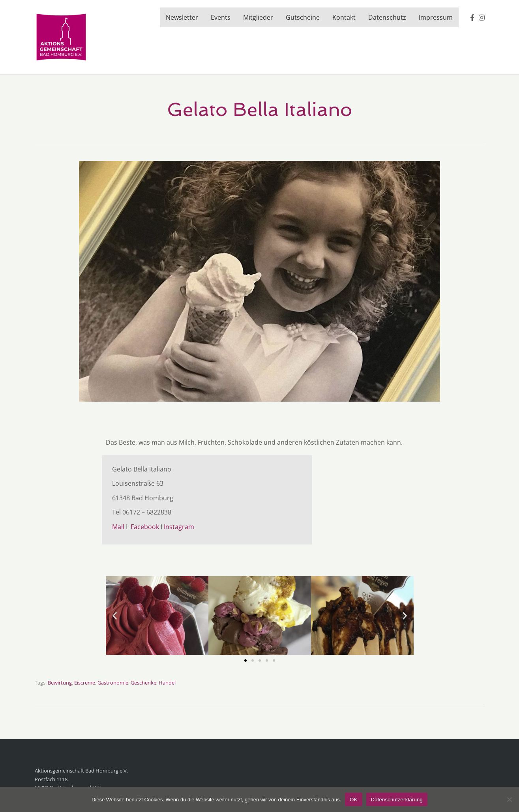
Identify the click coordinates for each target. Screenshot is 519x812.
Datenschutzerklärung (397, 800)
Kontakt (344, 17)
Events (221, 17)
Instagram (179, 527)
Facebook (144, 527)
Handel (167, 683)
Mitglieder (258, 17)
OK (353, 800)
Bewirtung (60, 683)
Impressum (436, 17)
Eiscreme (85, 683)
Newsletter (182, 17)
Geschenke (143, 683)
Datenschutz (387, 17)
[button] (115, 615)
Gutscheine (303, 17)
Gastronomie (113, 683)
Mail (118, 527)
